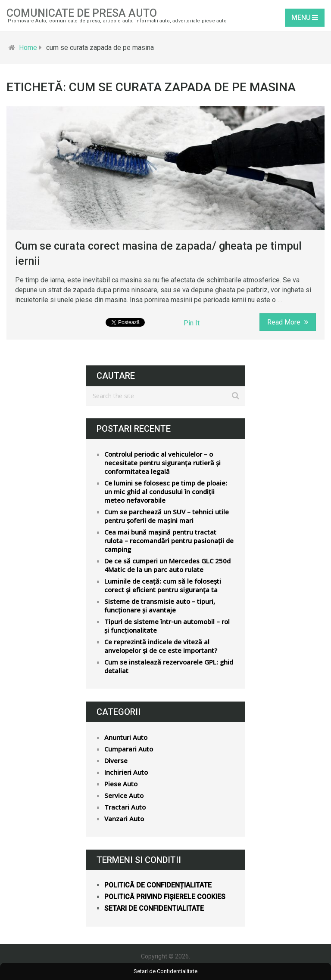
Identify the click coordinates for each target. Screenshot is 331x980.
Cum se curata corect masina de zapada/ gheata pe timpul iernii (158, 254)
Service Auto (124, 795)
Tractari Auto (125, 807)
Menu (301, 17)
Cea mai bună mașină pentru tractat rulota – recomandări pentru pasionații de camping (169, 541)
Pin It (192, 323)
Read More (288, 322)
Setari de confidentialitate (154, 908)
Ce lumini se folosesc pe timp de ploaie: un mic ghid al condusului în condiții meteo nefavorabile (166, 492)
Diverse (116, 761)
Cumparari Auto (129, 749)
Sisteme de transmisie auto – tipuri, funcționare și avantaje (160, 606)
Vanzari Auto (124, 819)
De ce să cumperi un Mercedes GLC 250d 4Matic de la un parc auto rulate (167, 565)
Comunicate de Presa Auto (82, 13)
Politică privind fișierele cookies (165, 897)
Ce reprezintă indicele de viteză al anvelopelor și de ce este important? (161, 646)
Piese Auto (121, 784)
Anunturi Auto (126, 737)
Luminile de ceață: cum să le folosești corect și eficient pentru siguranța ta (163, 585)
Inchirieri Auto (126, 772)
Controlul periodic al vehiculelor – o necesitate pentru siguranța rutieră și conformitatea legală (162, 463)
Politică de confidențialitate (158, 885)
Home (28, 48)
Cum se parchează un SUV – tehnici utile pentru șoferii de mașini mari (167, 516)
